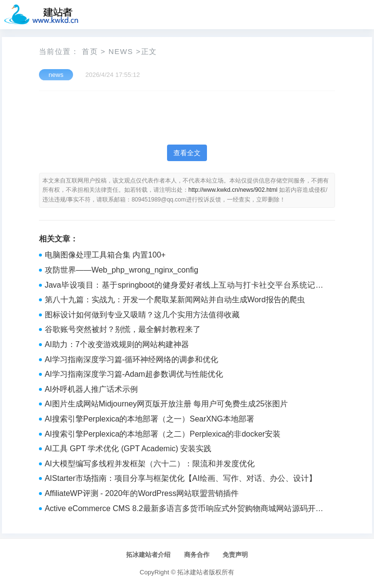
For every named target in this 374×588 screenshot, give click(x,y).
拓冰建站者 (193, 572)
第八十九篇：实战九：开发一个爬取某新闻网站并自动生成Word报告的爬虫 (175, 300)
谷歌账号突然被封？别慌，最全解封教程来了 (123, 329)
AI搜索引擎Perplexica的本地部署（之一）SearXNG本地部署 (150, 419)
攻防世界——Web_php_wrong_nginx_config (122, 270)
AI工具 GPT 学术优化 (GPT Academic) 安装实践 (128, 449)
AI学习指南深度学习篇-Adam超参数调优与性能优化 (134, 374)
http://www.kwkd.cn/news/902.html (233, 190)
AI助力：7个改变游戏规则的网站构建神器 (117, 344)
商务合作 (197, 555)
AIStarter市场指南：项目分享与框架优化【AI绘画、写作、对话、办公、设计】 (181, 478)
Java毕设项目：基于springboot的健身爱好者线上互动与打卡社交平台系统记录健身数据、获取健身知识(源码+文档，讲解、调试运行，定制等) (184, 286)
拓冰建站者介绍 (148, 555)
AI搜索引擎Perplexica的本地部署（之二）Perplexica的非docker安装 (163, 434)
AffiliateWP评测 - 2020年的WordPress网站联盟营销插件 (142, 493)
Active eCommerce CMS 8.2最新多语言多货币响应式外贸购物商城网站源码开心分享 (184, 510)
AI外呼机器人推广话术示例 (91, 389)
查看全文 (187, 153)
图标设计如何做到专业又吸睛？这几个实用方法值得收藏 (142, 315)
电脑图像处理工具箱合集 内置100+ (105, 255)
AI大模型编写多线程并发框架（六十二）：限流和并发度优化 (150, 464)
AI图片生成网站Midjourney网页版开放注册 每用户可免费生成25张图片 (167, 404)
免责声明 (235, 555)
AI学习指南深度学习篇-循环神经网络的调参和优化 (131, 359)
